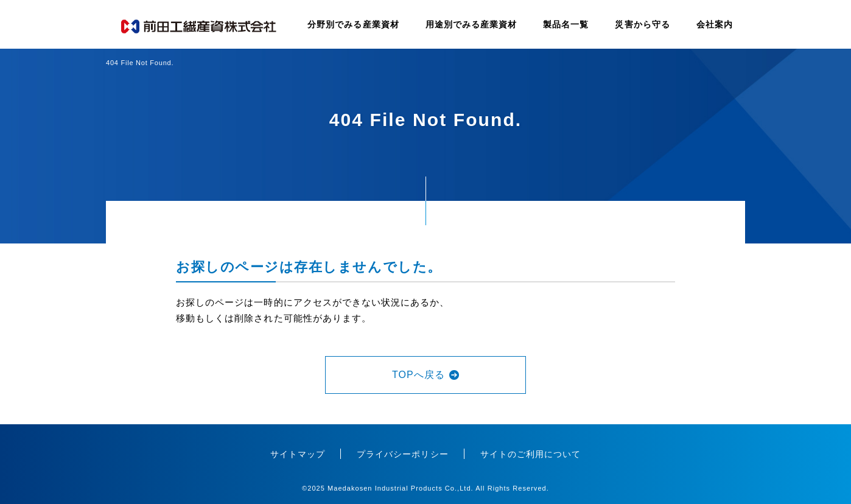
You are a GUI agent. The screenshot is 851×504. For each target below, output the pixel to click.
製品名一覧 (566, 24)
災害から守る (642, 24)
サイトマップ (298, 454)
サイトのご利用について (531, 454)
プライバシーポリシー (403, 454)
